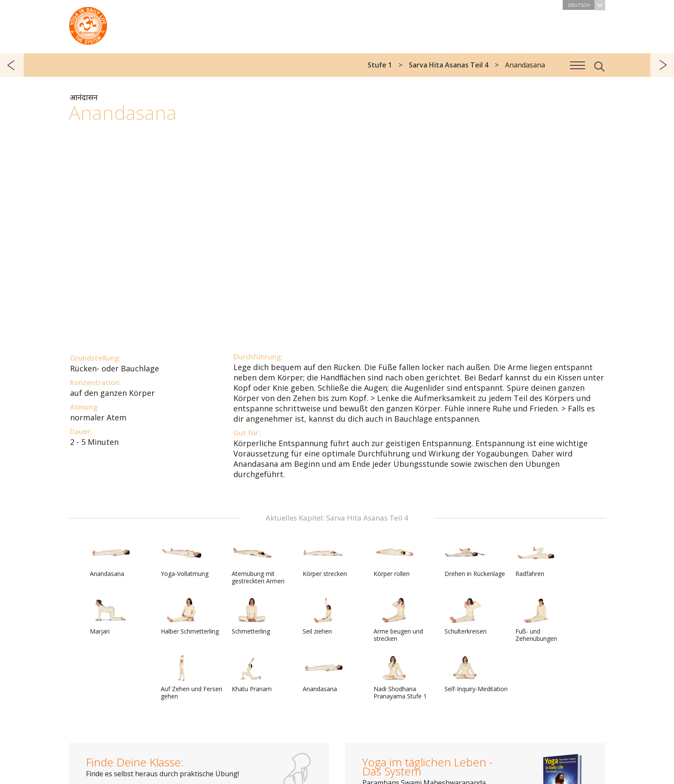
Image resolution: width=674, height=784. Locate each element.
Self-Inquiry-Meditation (476, 674)
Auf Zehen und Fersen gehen (191, 678)
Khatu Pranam (252, 674)
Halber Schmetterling (190, 616)
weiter (662, 65)
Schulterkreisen (466, 616)
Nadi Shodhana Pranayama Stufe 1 (400, 678)
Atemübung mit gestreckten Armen (258, 562)
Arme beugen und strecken (398, 620)
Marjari (110, 616)
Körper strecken (325, 559)
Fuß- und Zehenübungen (536, 620)
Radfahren (536, 559)
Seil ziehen (323, 616)
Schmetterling (252, 616)
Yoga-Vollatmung (185, 559)
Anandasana (110, 559)
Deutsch (587, 5)
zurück (12, 65)
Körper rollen (394, 559)
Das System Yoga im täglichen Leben (88, 24)
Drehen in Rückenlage (475, 559)
